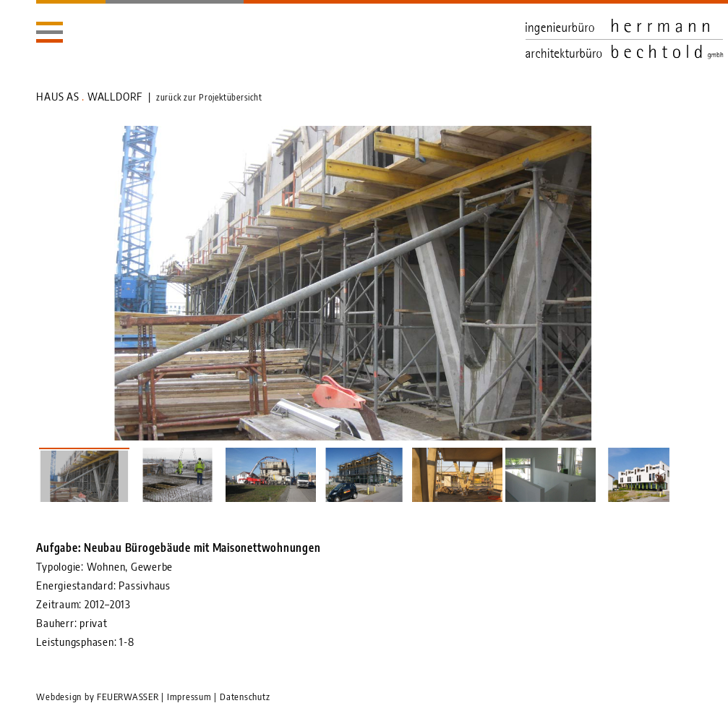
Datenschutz (245, 697)
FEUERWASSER (128, 697)
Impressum (189, 697)
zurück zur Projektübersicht (209, 97)
